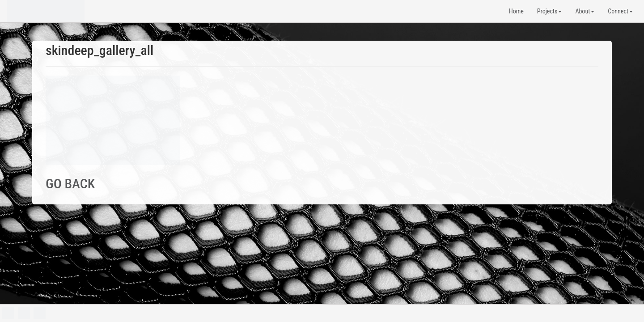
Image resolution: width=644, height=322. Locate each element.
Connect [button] (620, 11)
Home (516, 11)
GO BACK (70, 184)
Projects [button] (550, 11)
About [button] (585, 11)
